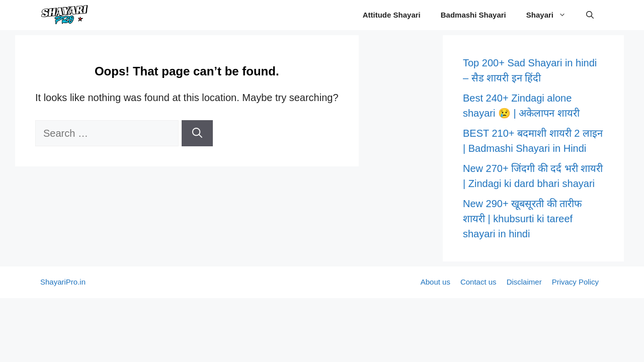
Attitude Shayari (392, 15)
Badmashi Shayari (473, 15)
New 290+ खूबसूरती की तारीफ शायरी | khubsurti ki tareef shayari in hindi (522, 219)
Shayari (551, 15)
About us (435, 282)
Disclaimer (524, 282)
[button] (590, 15)
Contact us (478, 282)
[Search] (197, 133)
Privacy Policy (575, 282)
